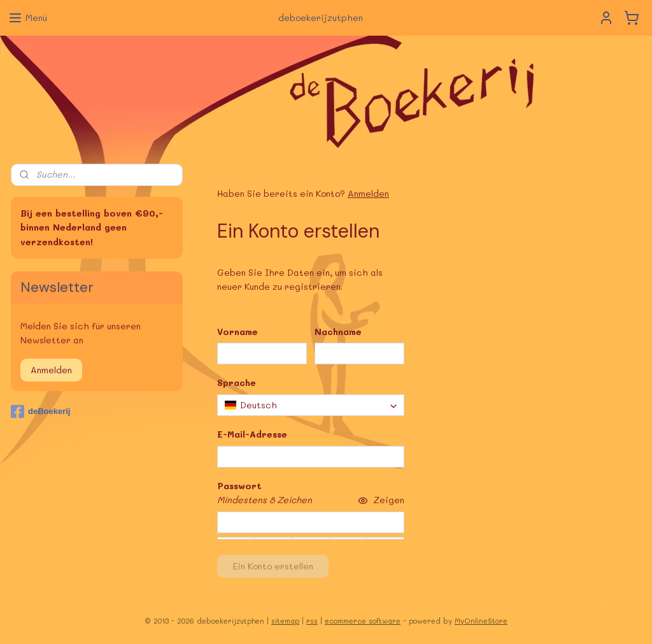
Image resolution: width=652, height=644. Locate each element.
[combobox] (311, 405)
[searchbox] (311, 405)
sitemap (285, 621)
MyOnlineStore (481, 621)
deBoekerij (40, 411)
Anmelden (368, 193)
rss (312, 621)
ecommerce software (363, 621)
